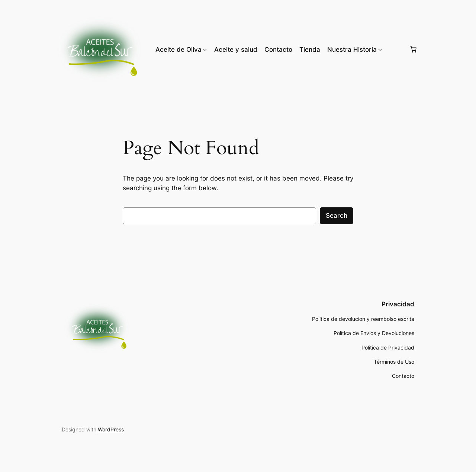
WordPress (111, 429)
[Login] (395, 49)
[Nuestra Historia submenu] (380, 50)
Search (337, 216)
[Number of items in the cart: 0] (414, 50)
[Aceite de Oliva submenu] (205, 50)
